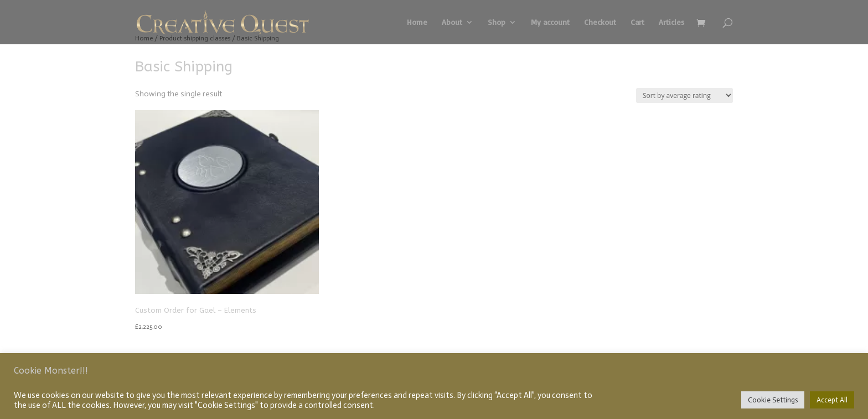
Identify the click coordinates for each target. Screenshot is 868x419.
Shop (497, 22)
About (452, 22)
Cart (637, 22)
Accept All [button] (832, 400)
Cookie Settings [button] (773, 400)
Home (417, 22)
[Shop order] (684, 95)
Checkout (600, 22)
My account (550, 22)
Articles (671, 22)
